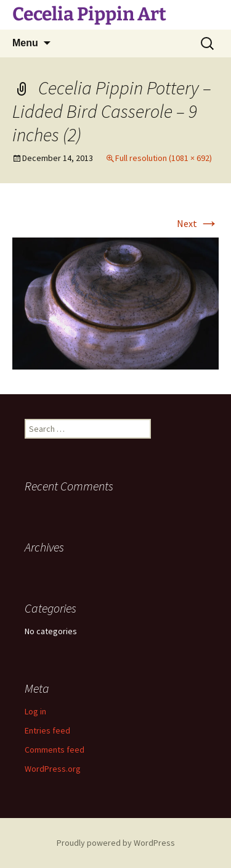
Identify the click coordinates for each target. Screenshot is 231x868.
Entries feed (47, 730)
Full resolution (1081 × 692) (164, 158)
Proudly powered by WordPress (116, 843)
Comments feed (55, 750)
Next (198, 223)
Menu (25, 43)
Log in (35, 711)
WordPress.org (53, 769)
